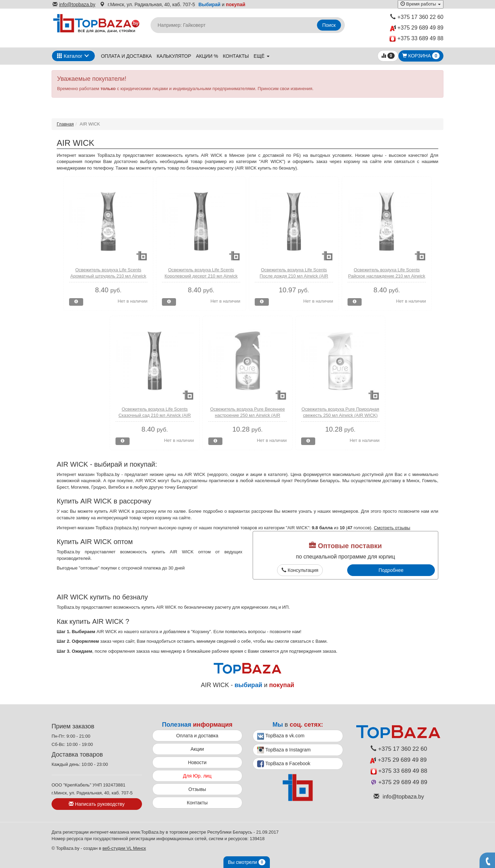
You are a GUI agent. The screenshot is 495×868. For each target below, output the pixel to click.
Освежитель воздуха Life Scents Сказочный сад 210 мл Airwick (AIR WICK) (155, 415)
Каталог (70, 56)
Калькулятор (174, 56)
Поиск (329, 25)
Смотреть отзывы (392, 528)
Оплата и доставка (126, 56)
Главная (65, 124)
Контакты (236, 56)
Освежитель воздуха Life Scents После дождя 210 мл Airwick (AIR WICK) (294, 276)
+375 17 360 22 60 (417, 17)
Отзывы (197, 789)
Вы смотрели (247, 862)
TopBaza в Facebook (284, 764)
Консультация (300, 570)
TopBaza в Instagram (284, 750)
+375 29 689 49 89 (417, 28)
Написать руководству (97, 804)
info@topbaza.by (74, 4)
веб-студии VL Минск (124, 848)
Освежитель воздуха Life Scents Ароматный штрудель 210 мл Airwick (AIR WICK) (108, 276)
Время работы (421, 4)
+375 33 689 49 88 (416, 39)
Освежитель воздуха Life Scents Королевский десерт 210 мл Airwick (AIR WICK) (201, 276)
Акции (197, 749)
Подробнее (391, 570)
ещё (262, 56)
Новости (197, 762)
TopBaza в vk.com (281, 736)
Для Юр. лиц (197, 776)
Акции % (207, 56)
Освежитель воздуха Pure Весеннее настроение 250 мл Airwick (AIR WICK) (247, 415)
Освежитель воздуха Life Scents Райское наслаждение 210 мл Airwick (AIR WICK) (387, 276)
